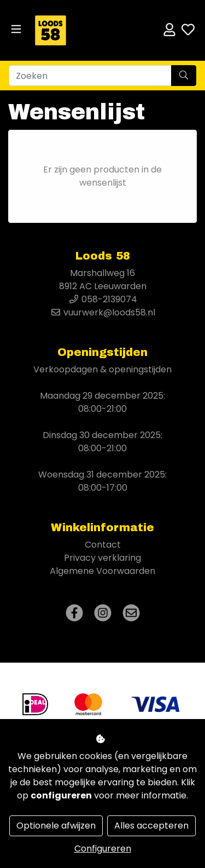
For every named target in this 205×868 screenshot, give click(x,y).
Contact (103, 545)
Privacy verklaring (102, 558)
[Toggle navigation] (16, 29)
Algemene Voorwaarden (102, 571)
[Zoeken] (90, 76)
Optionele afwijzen (56, 826)
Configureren (103, 849)
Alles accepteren (151, 826)
